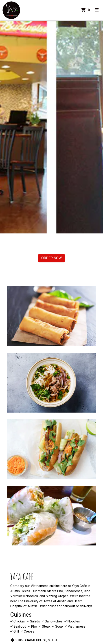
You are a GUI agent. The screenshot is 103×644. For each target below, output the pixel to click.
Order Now (51, 258)
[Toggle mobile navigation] (97, 10)
